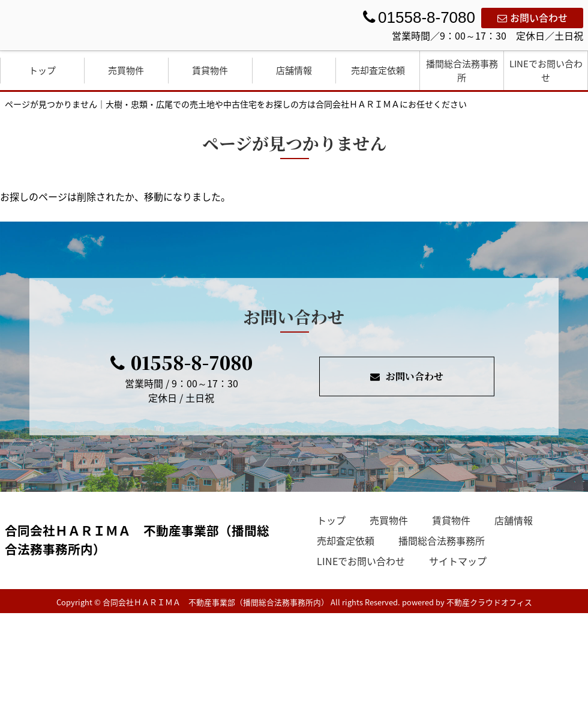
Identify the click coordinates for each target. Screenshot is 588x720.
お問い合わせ (532, 17)
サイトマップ (458, 561)
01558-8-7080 (181, 362)
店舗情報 (294, 70)
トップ (42, 70)
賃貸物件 (210, 70)
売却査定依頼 (378, 70)
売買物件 (126, 70)
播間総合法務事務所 (462, 71)
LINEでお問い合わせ (546, 71)
